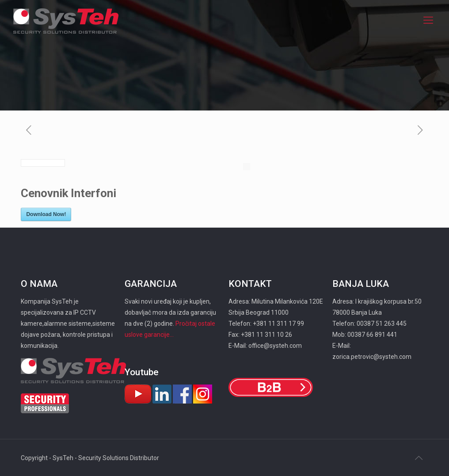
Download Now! (46, 214)
